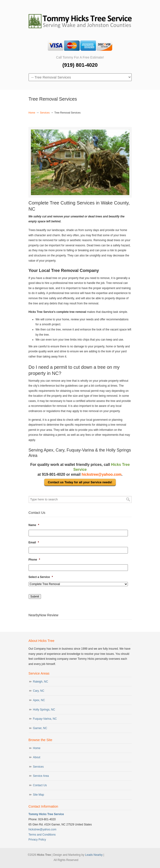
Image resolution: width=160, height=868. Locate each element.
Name (34, 525)
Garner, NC (40, 728)
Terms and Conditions (42, 835)
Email (34, 542)
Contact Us (40, 785)
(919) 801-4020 (80, 65)
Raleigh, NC (41, 682)
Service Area (41, 776)
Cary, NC (39, 691)
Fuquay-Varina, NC (45, 719)
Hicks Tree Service (80, 19)
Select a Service (41, 577)
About (37, 757)
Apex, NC (39, 700)
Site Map (39, 795)
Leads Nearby (94, 855)
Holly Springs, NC (44, 710)
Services (45, 113)
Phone (34, 560)
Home (32, 113)
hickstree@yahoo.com (101, 474)
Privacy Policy (37, 840)
